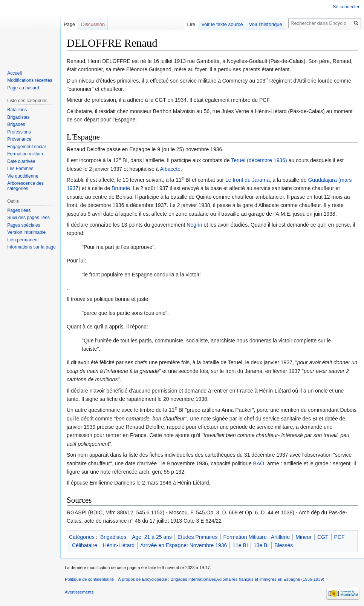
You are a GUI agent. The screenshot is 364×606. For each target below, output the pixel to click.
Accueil (15, 73)
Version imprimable (26, 232)
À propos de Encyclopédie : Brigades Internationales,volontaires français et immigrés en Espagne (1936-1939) (221, 579)
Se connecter (346, 7)
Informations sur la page (31, 247)
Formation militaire (26, 154)
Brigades (16, 124)
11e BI (240, 545)
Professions (19, 132)
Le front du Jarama (248, 180)
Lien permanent (23, 240)
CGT (323, 537)
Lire (191, 24)
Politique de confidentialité (89, 579)
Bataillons (17, 110)
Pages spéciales (24, 225)
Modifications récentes (30, 80)
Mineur (304, 537)
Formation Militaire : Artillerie (257, 537)
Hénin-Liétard (119, 545)
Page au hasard (23, 88)
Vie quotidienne (23, 176)
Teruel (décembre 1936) (259, 160)
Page (69, 24)
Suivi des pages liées (28, 218)
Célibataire (85, 545)
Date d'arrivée (21, 161)
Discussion (93, 24)
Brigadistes (113, 537)
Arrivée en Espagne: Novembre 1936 (184, 545)
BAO (259, 463)
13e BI (261, 545)
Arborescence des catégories (25, 186)
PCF (340, 537)
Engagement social (26, 147)
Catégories (82, 537)
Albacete (170, 169)
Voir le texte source (222, 24)
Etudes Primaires (198, 537)
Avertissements (79, 592)
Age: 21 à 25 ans (152, 537)
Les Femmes (20, 169)
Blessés (284, 545)
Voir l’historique (266, 24)
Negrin (194, 225)
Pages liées (19, 210)
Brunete (121, 188)
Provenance (19, 139)
